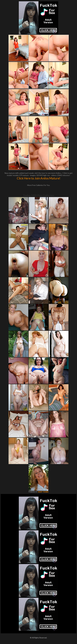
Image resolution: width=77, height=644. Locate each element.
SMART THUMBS (43, 492)
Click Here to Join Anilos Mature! (39, 178)
